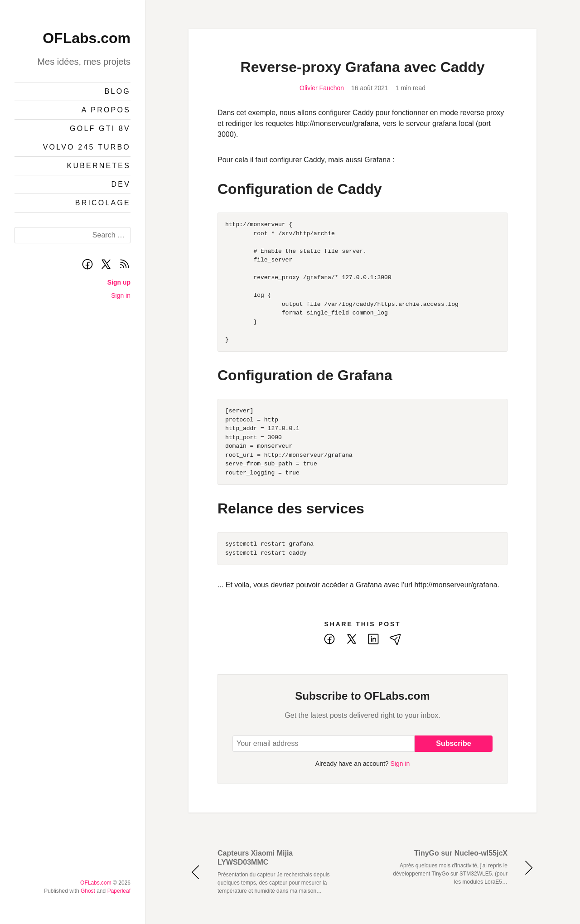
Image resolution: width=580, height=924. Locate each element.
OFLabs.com (87, 38)
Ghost (88, 891)
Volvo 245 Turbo (87, 147)
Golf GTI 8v (100, 128)
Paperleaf (119, 891)
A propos (106, 110)
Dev (121, 184)
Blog (118, 91)
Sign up (119, 282)
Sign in (121, 295)
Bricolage (103, 203)
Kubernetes (99, 166)
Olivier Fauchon (322, 88)
